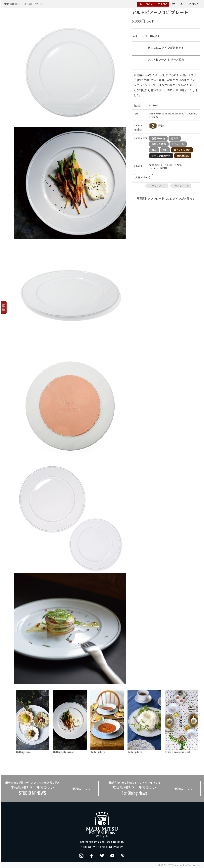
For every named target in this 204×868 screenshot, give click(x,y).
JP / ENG (193, 4)
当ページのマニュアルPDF (153, 4)
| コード (139, 36)
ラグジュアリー (158, 186)
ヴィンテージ (182, 186)
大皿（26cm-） (143, 177)
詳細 (161, 126)
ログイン (164, 48)
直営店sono (141, 75)
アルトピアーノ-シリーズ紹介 (166, 59)
